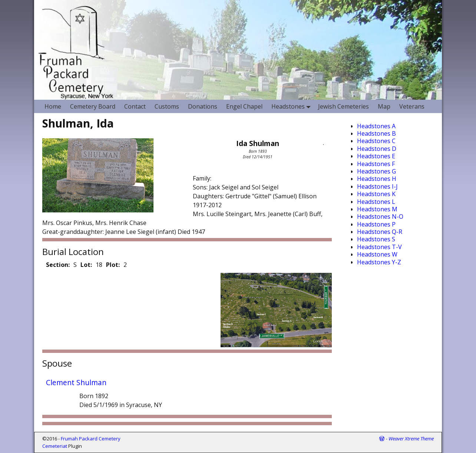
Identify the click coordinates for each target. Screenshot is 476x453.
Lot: (86, 265)
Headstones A (376, 126)
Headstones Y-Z (379, 262)
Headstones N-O (380, 216)
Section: (58, 265)
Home (53, 106)
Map (384, 106)
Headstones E (376, 156)
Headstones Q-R (380, 232)
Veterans (412, 106)
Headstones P (376, 224)
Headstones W (377, 254)
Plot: (113, 265)
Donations (203, 106)
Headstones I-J (377, 186)
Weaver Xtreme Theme (411, 439)
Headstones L (376, 202)
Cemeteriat (55, 446)
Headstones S (376, 239)
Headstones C (376, 141)
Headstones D (377, 149)
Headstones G (376, 171)
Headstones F (376, 164)
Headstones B (376, 133)
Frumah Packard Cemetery (91, 439)
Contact (135, 106)
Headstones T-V (379, 247)
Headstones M (377, 209)
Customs (167, 106)
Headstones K (376, 194)
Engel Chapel (244, 106)
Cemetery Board (93, 106)
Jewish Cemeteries (343, 106)
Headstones (292, 106)
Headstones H (377, 179)
